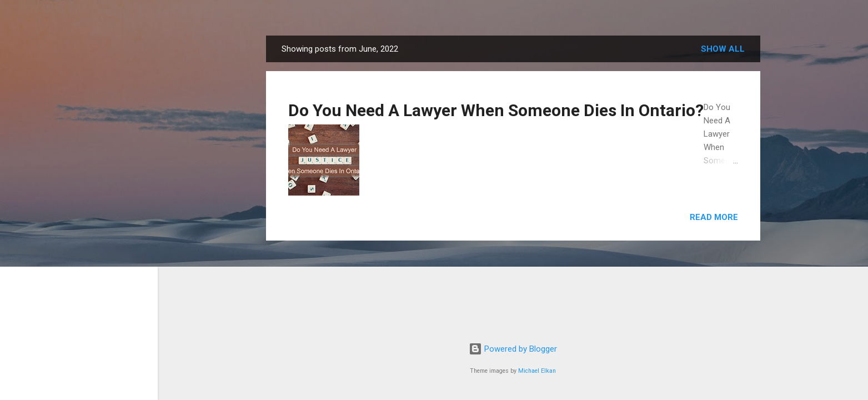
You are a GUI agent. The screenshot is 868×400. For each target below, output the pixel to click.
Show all (723, 49)
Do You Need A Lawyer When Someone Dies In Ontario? (496, 110)
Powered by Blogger (513, 349)
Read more (714, 217)
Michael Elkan (537, 371)
